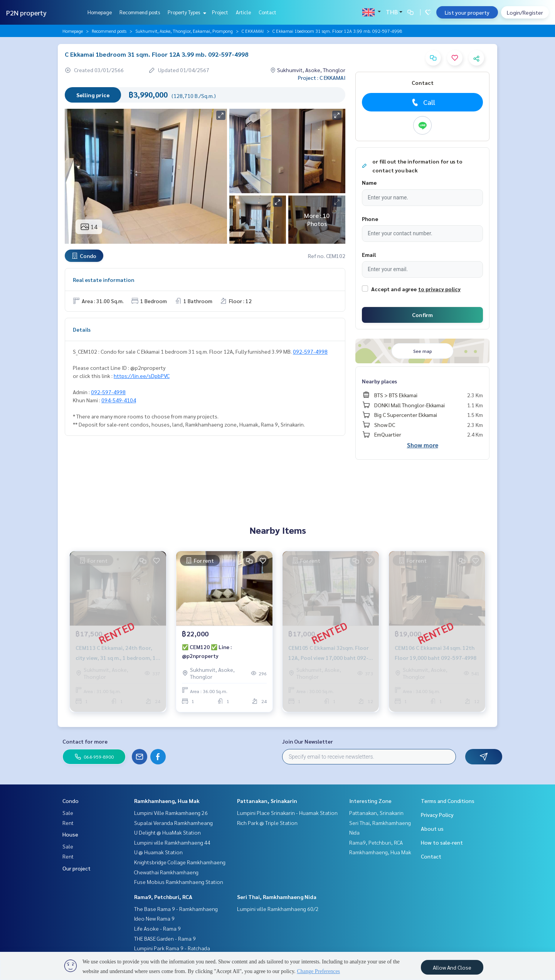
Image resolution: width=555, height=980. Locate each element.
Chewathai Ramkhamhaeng (166, 872)
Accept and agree (394, 289)
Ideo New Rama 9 (154, 918)
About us (432, 828)
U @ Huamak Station (158, 852)
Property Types (186, 12)
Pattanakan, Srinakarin (267, 801)
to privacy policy (439, 289)
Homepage (100, 12)
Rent (68, 823)
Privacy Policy (437, 815)
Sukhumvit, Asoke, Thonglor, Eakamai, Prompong (184, 31)
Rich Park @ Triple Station (267, 823)
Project (220, 12)
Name (369, 182)
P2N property (26, 13)
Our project (77, 868)
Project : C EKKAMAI (322, 78)
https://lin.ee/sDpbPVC (142, 376)
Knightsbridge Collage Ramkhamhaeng (180, 862)
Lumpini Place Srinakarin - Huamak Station (287, 813)
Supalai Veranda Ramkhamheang (173, 823)
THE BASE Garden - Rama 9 (165, 938)
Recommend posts (140, 12)
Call (423, 102)
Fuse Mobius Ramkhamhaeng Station (179, 882)
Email (369, 255)
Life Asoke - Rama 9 (157, 928)
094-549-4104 (119, 400)
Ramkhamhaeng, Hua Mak (167, 801)
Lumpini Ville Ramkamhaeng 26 (171, 813)
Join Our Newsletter (308, 741)
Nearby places (379, 381)
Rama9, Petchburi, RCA (163, 897)
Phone (370, 219)
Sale (68, 813)
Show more (423, 445)
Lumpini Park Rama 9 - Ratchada (172, 948)
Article (243, 12)
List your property (467, 12)
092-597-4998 (310, 351)
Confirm (422, 315)
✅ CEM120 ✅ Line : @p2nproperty (207, 651)
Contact (267, 12)
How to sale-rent (442, 842)
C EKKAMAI (253, 31)
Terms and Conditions (448, 801)
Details (82, 329)
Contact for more (85, 741)
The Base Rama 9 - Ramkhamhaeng (176, 909)
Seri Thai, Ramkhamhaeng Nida (277, 897)
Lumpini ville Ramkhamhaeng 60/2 (278, 909)
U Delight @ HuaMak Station (167, 832)
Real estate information (103, 280)
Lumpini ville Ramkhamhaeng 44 (172, 842)
